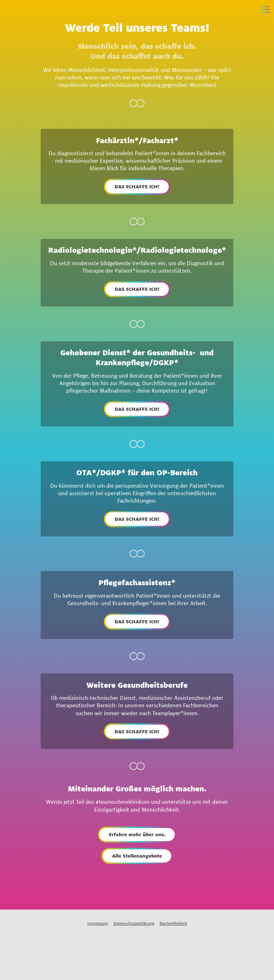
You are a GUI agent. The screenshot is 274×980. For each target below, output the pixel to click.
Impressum (98, 923)
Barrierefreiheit (173, 923)
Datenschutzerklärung (134, 923)
